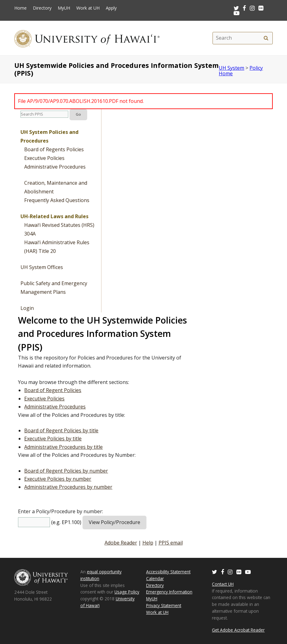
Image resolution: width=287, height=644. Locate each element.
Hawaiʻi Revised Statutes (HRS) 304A (59, 229)
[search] (266, 38)
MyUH (64, 8)
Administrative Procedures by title (63, 447)
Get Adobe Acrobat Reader (238, 630)
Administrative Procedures (55, 167)
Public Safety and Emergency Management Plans (54, 288)
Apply (111, 8)
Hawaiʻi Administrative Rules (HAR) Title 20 (57, 247)
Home (20, 8)
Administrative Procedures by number (68, 487)
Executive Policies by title (53, 439)
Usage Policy (127, 592)
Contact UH (223, 584)
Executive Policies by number (58, 479)
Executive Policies (44, 158)
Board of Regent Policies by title (61, 430)
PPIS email (171, 543)
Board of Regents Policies (54, 149)
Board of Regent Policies (53, 390)
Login (27, 308)
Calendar (155, 578)
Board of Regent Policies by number (66, 471)
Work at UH (88, 8)
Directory (42, 8)
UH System (231, 68)
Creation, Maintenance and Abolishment (56, 187)
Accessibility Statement (168, 572)
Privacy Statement (164, 605)
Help (148, 543)
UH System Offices (42, 267)
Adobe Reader (121, 543)
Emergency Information (169, 592)
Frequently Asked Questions (57, 200)
